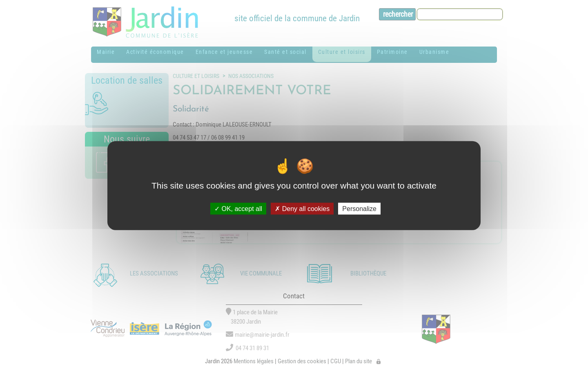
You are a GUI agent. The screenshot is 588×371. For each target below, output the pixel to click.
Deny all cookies (302, 209)
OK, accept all (238, 209)
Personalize (359, 209)
